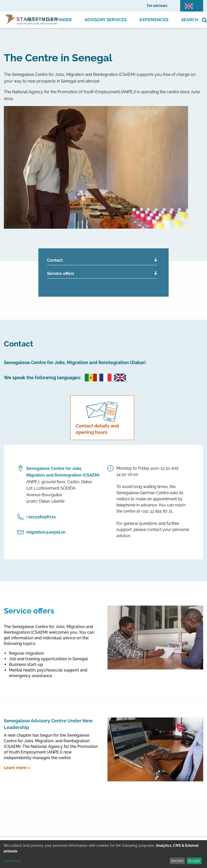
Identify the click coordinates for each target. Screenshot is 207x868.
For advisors (157, 6)
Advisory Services (106, 20)
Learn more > (17, 768)
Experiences (154, 20)
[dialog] (103, 854)
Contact (55, 260)
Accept (194, 861)
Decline (177, 861)
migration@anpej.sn (41, 532)
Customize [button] (12, 861)
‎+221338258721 (37, 517)
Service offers (61, 274)
